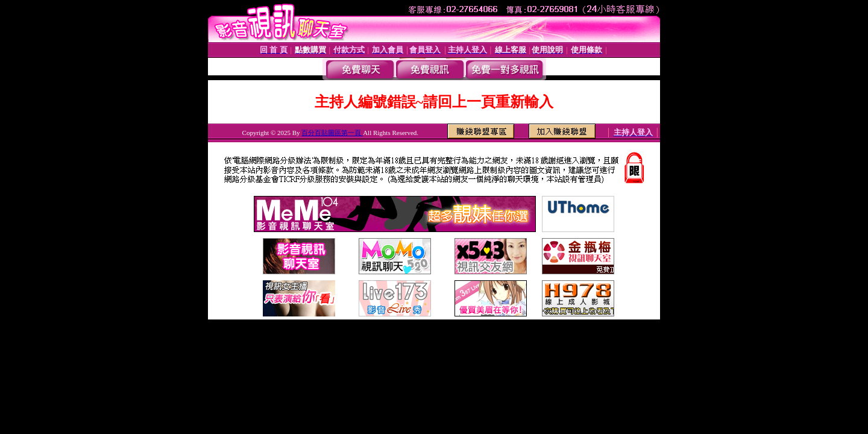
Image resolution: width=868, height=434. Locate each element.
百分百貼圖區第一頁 (332, 133)
